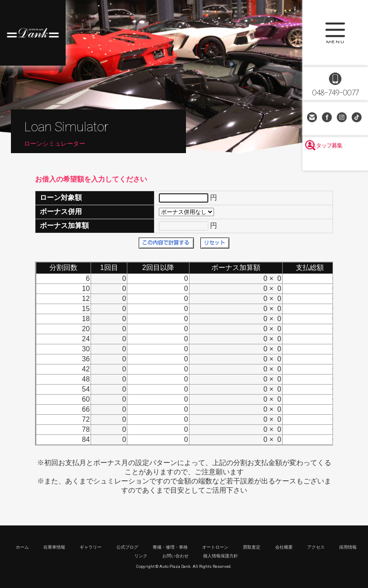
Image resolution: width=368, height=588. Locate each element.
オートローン (215, 547)
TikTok (357, 118)
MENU (335, 33)
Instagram (343, 118)
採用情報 (348, 547)
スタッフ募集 (335, 163)
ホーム (22, 547)
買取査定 (252, 547)
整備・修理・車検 (170, 547)
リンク (141, 556)
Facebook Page (328, 118)
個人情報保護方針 (221, 556)
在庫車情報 (54, 547)
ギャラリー (91, 547)
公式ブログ (127, 547)
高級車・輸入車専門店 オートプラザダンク (33, 33)
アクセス (316, 547)
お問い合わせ (313, 118)
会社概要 (284, 547)
